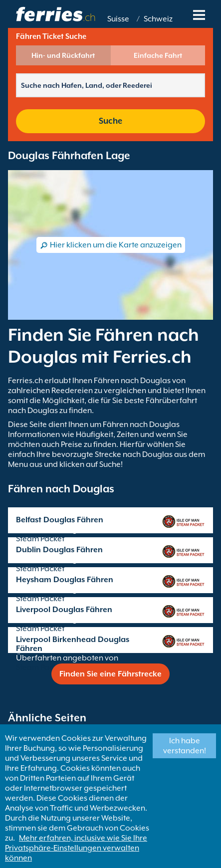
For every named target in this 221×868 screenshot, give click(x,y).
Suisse (118, 19)
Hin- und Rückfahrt (63, 55)
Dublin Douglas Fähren (59, 550)
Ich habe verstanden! (185, 746)
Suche (110, 121)
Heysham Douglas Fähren (65, 580)
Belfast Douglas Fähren (60, 520)
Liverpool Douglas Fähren (64, 610)
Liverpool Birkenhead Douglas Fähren (73, 644)
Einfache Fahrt (158, 55)
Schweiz (158, 19)
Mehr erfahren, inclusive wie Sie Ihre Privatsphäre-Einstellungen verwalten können (76, 848)
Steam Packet (40, 539)
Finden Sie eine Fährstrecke (110, 674)
